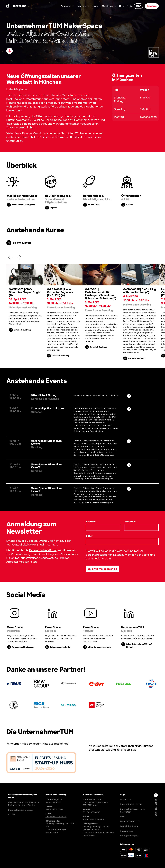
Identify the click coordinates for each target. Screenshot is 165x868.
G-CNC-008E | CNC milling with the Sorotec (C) (140, 291)
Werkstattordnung (129, 826)
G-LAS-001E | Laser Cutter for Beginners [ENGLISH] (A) (60, 292)
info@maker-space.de (56, 817)
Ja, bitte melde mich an (102, 569)
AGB (122, 817)
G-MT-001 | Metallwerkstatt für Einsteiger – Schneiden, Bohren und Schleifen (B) (101, 294)
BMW (138, 6)
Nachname (130, 522)
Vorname (91, 522)
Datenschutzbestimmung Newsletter (132, 810)
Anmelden (152, 6)
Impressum (125, 799)
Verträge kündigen (129, 836)
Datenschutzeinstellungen (21, 810)
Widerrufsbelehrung (130, 821)
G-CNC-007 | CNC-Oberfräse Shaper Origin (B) (24, 292)
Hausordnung (127, 831)
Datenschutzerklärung (43, 550)
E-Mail (90, 536)
